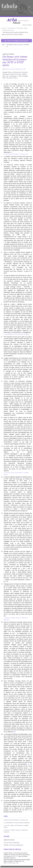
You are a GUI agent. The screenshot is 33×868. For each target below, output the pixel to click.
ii (11, 152)
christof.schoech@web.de (16, 845)
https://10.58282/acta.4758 (11, 863)
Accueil (3, 28)
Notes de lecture (8, 30)
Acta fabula (11, 28)
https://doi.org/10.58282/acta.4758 (15, 69)
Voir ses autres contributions (12, 842)
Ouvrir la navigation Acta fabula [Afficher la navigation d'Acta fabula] (16, 41)
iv (29, 764)
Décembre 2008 (22, 28)
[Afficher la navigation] (29, 7)
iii (15, 732)
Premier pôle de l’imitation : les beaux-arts (16, 154)
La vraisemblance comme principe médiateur (17, 334)
